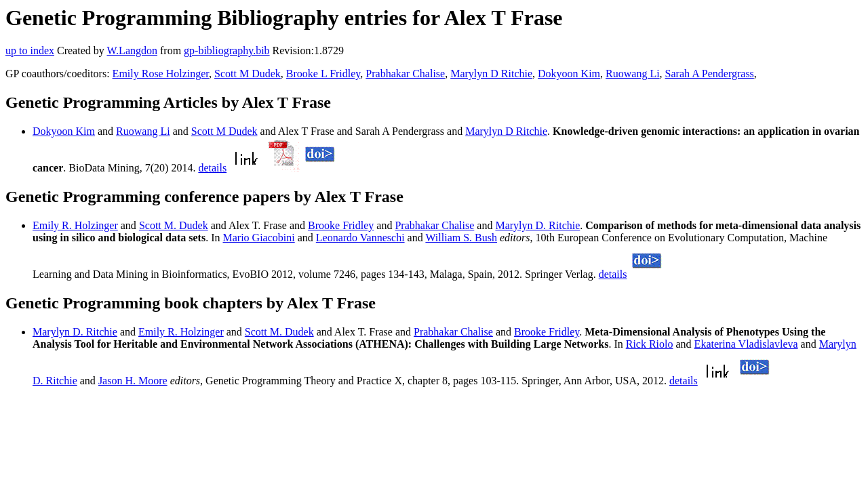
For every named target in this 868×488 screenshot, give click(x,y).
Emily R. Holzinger (75, 225)
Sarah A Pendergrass (710, 74)
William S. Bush (461, 238)
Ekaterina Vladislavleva (746, 344)
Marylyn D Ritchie (491, 74)
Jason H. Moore (133, 381)
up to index (30, 50)
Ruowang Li (633, 74)
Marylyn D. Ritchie (537, 225)
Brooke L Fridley (323, 74)
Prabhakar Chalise (405, 74)
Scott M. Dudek (174, 225)
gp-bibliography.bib (227, 50)
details (212, 168)
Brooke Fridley (341, 225)
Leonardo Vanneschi (360, 238)
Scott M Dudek (248, 74)
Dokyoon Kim (569, 74)
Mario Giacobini (259, 238)
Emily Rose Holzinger (161, 74)
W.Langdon (132, 50)
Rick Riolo (650, 344)
